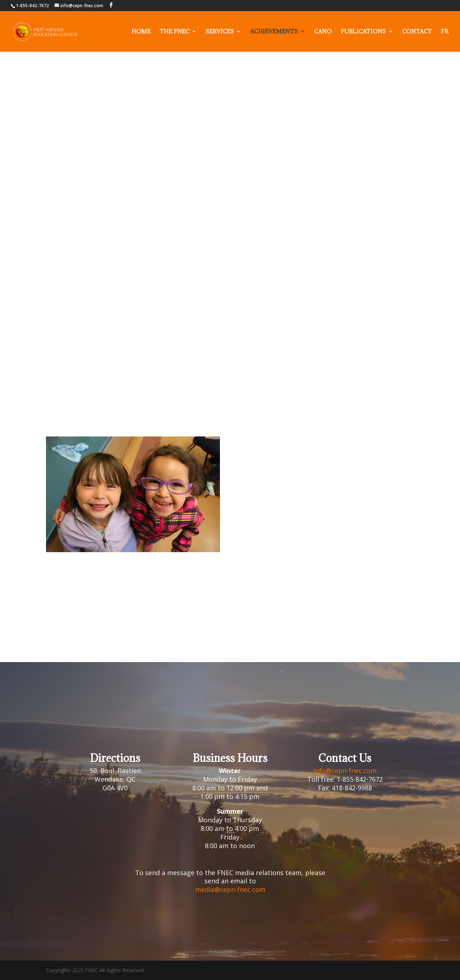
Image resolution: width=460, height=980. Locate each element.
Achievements (274, 32)
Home (141, 32)
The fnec (174, 32)
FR (445, 32)
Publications (363, 32)
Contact (417, 32)
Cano (323, 32)
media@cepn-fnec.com (230, 889)
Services (220, 32)
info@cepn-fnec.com (345, 771)
